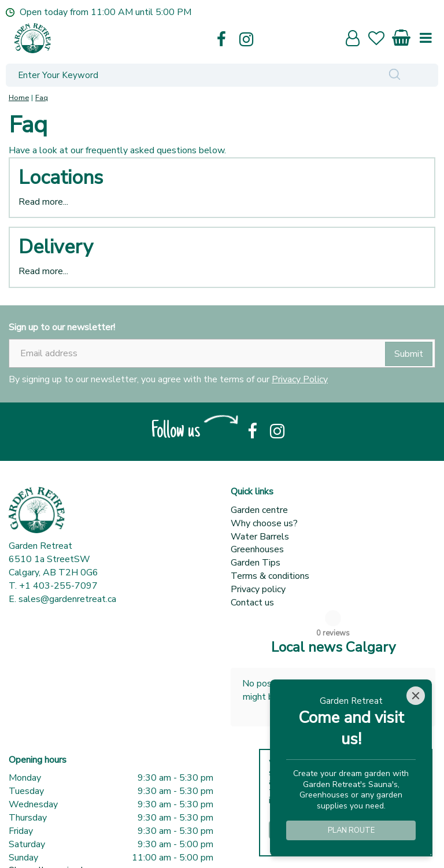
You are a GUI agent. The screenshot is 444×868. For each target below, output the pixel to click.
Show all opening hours (56, 836)
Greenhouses (257, 549)
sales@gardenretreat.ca (67, 599)
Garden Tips (256, 563)
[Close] (416, 696)
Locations (61, 178)
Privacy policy (258, 589)
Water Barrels (260, 537)
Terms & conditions (270, 576)
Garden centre (259, 510)
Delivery (55, 247)
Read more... (43, 202)
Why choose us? (264, 523)
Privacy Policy (300, 379)
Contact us (252, 603)
